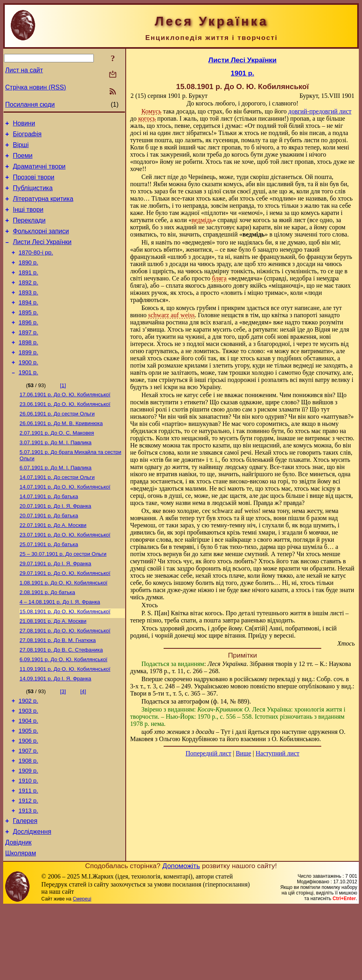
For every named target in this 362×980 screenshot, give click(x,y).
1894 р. (29, 324)
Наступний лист (278, 753)
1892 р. (29, 302)
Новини (24, 124)
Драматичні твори (39, 172)
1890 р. (29, 279)
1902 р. (29, 756)
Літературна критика (43, 208)
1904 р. (29, 778)
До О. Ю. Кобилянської (65, 425)
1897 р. (29, 358)
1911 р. (29, 857)
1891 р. (29, 290)
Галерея (25, 890)
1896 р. (29, 346)
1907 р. (29, 812)
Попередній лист (208, 753)
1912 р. (29, 868)
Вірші (21, 148)
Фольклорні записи (41, 244)
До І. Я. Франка (55, 546)
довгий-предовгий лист (320, 111)
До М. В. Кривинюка (61, 456)
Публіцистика (33, 196)
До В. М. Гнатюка (58, 691)
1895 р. (29, 335)
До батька (49, 535)
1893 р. (29, 313)
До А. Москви (53, 566)
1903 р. (29, 767)
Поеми (23, 160)
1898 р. (29, 369)
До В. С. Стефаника (61, 701)
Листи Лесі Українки (42, 256)
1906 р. (29, 801)
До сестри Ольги (57, 446)
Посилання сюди (30, 104)
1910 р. (29, 845)
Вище (244, 753)
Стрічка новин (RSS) (36, 87)
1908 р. (29, 823)
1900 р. (29, 391)
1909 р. (29, 834)
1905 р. (29, 789)
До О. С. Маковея (57, 467)
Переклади (29, 232)
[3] (63, 745)
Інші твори (28, 220)
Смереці (82, 972)
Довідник (18, 914)
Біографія (27, 136)
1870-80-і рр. (36, 268)
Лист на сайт (24, 70)
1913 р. (29, 879)
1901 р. (29, 402)
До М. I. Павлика (55, 477)
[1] (63, 415)
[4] (83, 745)
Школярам (21, 926)
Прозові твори (34, 184)
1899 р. (29, 380)
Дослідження (32, 902)
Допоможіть (181, 939)
